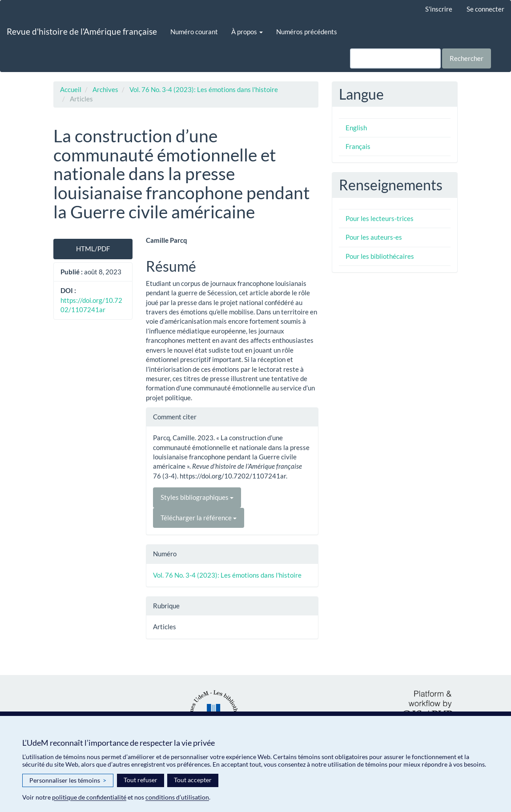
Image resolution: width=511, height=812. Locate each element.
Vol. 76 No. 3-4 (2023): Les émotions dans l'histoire (204, 89)
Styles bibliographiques (197, 497)
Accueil (71, 89)
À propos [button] (247, 32)
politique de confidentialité (89, 797)
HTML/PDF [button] (93, 249)
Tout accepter (193, 780)
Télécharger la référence (199, 518)
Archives (105, 89)
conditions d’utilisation (177, 797)
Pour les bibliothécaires (380, 256)
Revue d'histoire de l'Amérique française (82, 31)
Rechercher (467, 58)
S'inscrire (439, 9)
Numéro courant (194, 32)
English (356, 128)
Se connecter (485, 9)
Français (358, 146)
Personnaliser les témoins (68, 780)
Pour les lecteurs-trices (380, 218)
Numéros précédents (307, 32)
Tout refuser (141, 780)
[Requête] (395, 58)
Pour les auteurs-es (374, 237)
